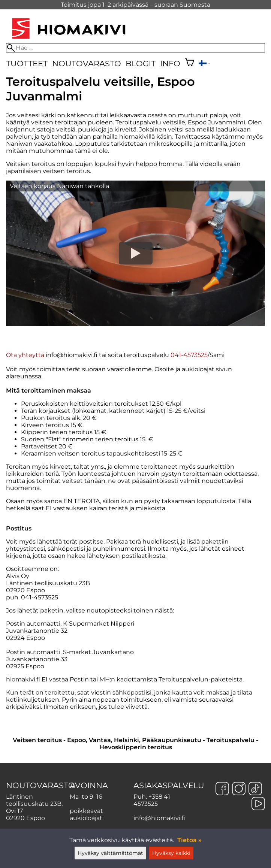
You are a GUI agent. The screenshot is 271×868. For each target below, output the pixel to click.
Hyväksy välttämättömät (110, 853)
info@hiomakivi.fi (159, 818)
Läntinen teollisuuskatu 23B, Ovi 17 (34, 804)
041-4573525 (189, 355)
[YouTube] (258, 804)
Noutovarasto (87, 63)
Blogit (141, 63)
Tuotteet (27, 63)
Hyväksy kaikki (171, 853)
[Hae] (135, 48)
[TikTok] (255, 789)
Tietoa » (189, 840)
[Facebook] (222, 789)
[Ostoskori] (189, 63)
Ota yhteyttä (25, 355)
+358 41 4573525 (152, 800)
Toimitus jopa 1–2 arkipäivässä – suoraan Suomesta (135, 5)
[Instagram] (239, 789)
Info (170, 63)
